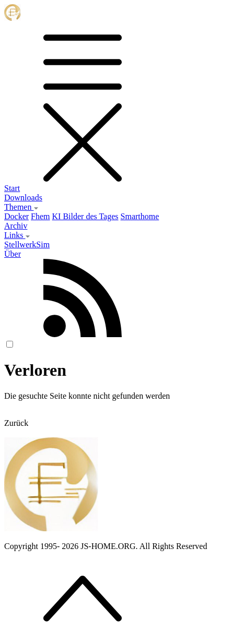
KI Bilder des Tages (85, 216)
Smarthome (140, 216)
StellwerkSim (27, 245)
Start (12, 188)
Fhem (40, 216)
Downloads (23, 198)
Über (13, 254)
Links (17, 235)
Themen (21, 207)
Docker (16, 216)
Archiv (16, 226)
